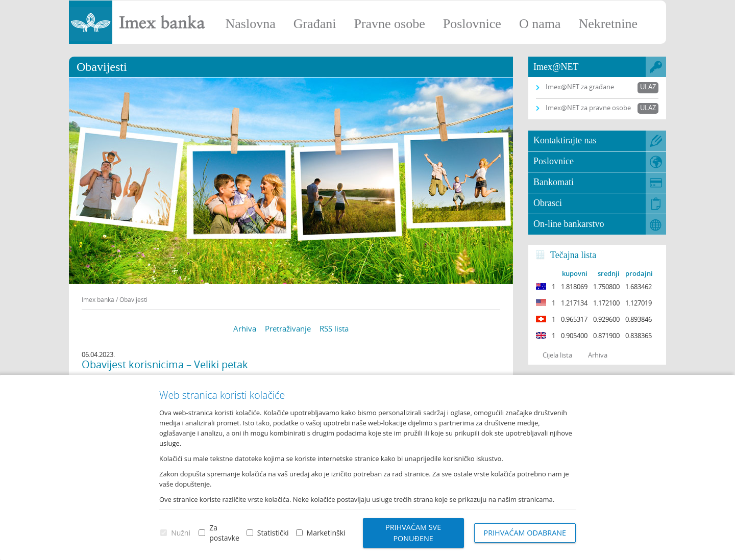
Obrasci (548, 203)
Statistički (273, 533)
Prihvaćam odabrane (525, 533)
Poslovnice (472, 24)
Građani (315, 24)
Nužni (181, 533)
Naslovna (250, 24)
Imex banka (98, 299)
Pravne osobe (389, 24)
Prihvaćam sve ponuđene (413, 533)
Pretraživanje (288, 328)
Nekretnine (608, 24)
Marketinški (326, 533)
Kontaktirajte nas (565, 140)
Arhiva (245, 328)
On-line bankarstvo (569, 224)
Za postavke (224, 533)
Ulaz (648, 87)
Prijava (722, 13)
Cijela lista (557, 355)
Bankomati (554, 182)
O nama (540, 24)
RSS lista (334, 328)
